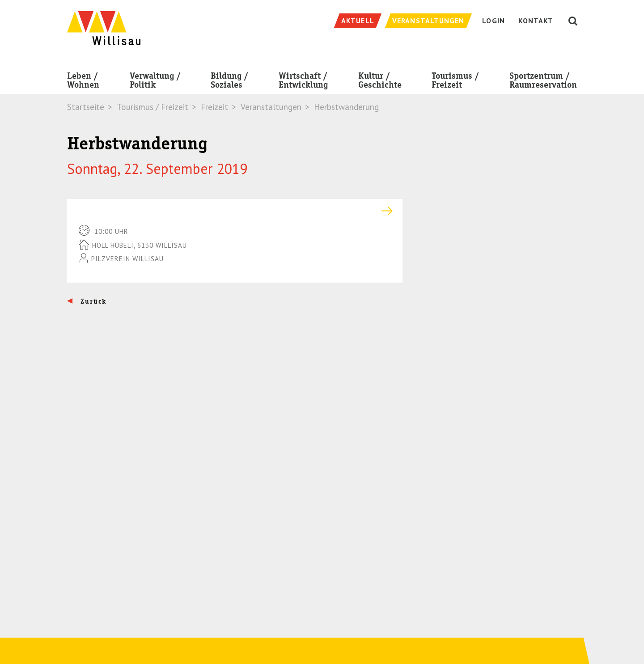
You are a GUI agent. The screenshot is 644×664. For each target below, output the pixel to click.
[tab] (235, 211)
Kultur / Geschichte (380, 82)
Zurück (92, 301)
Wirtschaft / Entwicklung (303, 82)
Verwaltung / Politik (155, 82)
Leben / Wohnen (83, 82)
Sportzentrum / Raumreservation (543, 82)
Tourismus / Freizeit (455, 82)
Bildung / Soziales (229, 82)
